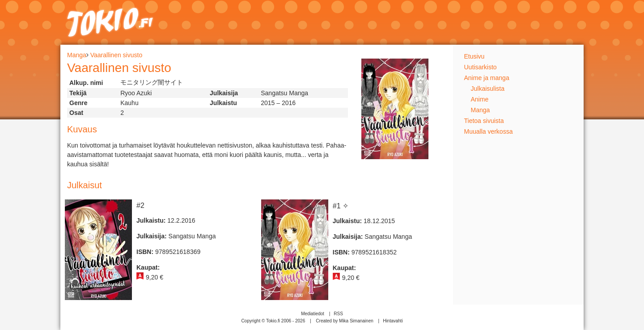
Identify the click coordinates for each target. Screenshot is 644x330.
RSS (338, 314)
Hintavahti (393, 321)
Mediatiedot (313, 314)
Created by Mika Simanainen (344, 321)
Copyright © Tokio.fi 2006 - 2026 (273, 321)
